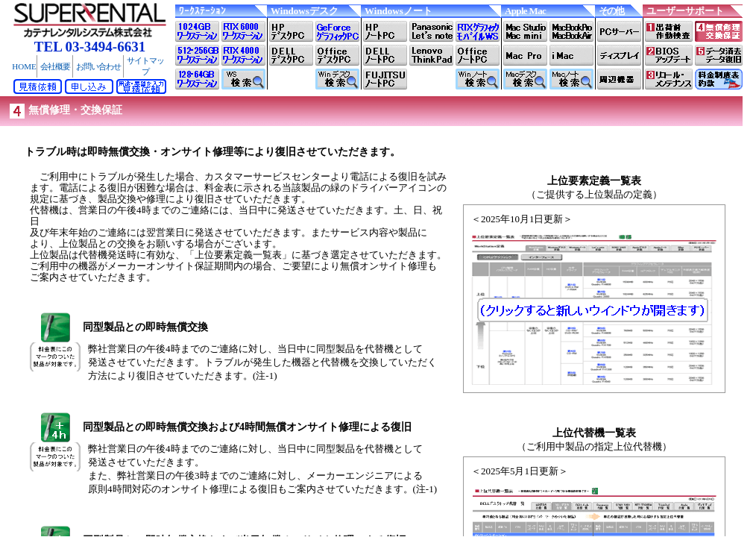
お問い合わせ (98, 66)
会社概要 (55, 66)
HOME (24, 66)
